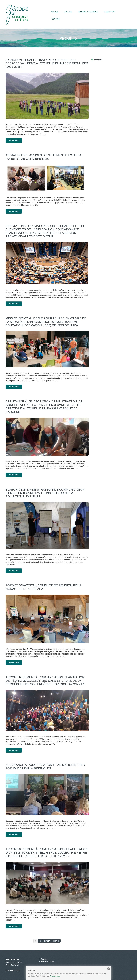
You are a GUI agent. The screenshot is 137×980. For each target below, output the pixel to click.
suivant (47, 941)
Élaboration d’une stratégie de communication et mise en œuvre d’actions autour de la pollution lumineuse (45, 493)
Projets (98, 59)
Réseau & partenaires (88, 12)
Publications (110, 12)
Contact (56, 19)
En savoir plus (55, 976)
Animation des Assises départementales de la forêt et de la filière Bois (43, 157)
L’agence (68, 12)
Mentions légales (48, 962)
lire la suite (14, 141)
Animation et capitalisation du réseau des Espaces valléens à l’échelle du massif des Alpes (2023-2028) (47, 63)
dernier (56, 941)
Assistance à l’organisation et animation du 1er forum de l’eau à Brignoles (45, 767)
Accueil (55, 12)
